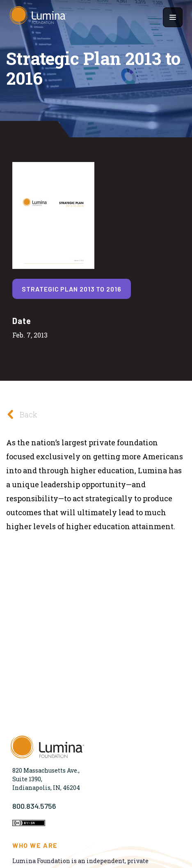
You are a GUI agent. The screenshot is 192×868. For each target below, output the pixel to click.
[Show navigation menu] (173, 17)
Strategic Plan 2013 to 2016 (71, 289)
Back (19, 414)
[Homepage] (38, 17)
